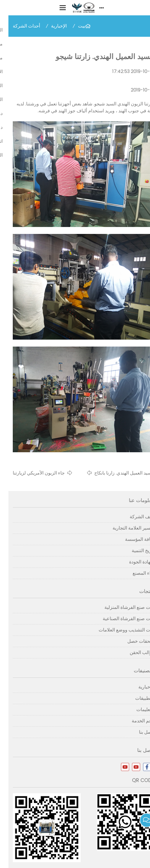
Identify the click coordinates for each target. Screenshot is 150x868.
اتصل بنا (138, 732)
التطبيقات (136, 698)
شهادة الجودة (133, 562)
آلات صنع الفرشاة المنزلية (121, 607)
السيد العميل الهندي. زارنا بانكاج (116, 473)
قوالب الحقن (133, 652)
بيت (73, 26)
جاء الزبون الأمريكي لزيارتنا (30, 473)
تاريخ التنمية (134, 551)
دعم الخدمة (134, 721)
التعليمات (137, 709)
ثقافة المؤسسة (131, 539)
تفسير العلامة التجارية (125, 528)
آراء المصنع (135, 573)
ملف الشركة (133, 517)
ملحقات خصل (132, 641)
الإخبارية (50, 26)
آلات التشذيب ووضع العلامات (118, 630)
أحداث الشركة (18, 26)
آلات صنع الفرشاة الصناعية (120, 619)
